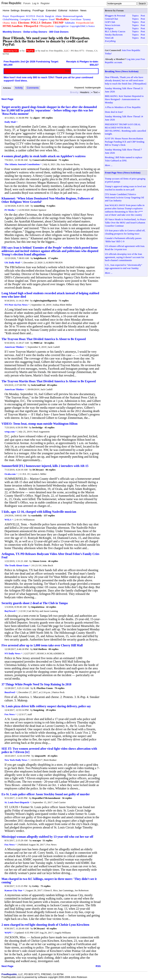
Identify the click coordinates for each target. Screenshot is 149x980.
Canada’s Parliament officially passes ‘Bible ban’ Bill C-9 (123, 240)
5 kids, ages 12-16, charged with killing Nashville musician (39, 512)
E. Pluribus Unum (43, 688)
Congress (43, 19)
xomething (39, 206)
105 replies (47, 118)
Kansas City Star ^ (14, 890)
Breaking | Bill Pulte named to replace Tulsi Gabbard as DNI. (124, 159)
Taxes (34, 19)
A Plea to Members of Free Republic (123, 107)
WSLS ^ (9, 520)
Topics (135, 16)
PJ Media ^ (11, 210)
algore (37, 118)
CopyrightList (62, 26)
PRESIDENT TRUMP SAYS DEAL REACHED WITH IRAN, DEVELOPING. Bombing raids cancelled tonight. (125, 129)
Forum (27, 3)
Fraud (52, 19)
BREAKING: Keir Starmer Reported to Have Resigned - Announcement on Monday (124, 99)
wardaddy (37, 515)
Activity (19, 88)
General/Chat (111, 19)
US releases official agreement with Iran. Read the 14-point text (125, 248)
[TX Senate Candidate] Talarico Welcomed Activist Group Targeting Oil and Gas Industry (125, 197)
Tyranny (87, 19)
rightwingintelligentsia (45, 301)
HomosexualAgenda (73, 16)
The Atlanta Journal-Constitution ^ (23, 164)
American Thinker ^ (15, 347)
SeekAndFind (38, 385)
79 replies (59, 688)
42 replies (51, 607)
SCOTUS (31, 16)
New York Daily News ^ (17, 760)
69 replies (52, 385)
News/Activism (113, 25)
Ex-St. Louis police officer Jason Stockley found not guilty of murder (46, 794)
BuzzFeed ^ (11, 692)
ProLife (40, 16)
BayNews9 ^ (11, 611)
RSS (98, 966)
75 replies (45, 886)
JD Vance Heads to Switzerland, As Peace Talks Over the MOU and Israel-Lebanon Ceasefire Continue (125, 223)
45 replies (49, 427)
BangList (50, 16)
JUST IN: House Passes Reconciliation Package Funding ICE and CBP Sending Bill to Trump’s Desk (125, 142)
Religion (109, 28)
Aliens (58, 16)
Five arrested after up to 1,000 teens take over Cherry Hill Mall (42, 645)
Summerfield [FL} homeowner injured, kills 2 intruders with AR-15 (45, 466)
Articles (7, 88)
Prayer (6, 16)
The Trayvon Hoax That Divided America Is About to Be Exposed (44, 339)
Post (143, 16)
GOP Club (110, 22)
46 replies (53, 561)
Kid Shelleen (40, 649)
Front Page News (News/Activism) (123, 173)
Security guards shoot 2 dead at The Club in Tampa (35, 603)
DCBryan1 (38, 470)
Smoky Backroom (114, 35)
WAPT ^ (9, 933)
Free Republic (11, 3)
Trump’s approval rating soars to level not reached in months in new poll (125, 188)
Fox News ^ (11, 714)
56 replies (67, 798)
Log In (35, 3)
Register (45, 3)
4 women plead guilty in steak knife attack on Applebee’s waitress (44, 156)
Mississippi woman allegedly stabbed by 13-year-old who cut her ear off (47, 837)
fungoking (39, 710)
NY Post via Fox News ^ (17, 305)
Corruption (25, 19)
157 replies (49, 515)
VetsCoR (109, 38)
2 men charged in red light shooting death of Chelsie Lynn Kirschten (45, 925)
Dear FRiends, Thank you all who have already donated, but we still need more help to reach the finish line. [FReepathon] (126, 80)
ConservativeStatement (45, 160)
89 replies (54, 649)
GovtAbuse (76, 19)
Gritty (36, 886)
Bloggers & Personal (115, 16)
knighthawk (40, 258)
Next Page (7, 99)
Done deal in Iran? (114, 112)
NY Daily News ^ (13, 653)
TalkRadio (70, 23)
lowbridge (37, 427)
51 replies (48, 840)
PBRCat (38, 343)
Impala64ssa (38, 607)
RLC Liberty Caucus (115, 31)
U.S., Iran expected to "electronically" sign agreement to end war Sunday (124, 267)
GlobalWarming (10, 19)
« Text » (95, 92)
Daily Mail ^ (11, 122)
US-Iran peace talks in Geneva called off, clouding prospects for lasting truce (125, 232)
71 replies (64, 160)
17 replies (53, 258)
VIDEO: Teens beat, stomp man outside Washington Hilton (39, 424)
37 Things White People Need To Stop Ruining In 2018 (36, 684)
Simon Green (39, 561)
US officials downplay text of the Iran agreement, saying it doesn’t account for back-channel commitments (125, 257)
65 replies (52, 928)
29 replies (51, 710)
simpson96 (40, 756)
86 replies (51, 470)
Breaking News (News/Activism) (122, 71)
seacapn (37, 840)
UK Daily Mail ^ (13, 262)
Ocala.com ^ (11, 474)
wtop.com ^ (11, 432)
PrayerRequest (18, 16)
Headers (84, 92)
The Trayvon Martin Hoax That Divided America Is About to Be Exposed (49, 381)
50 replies (49, 343)
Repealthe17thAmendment (46, 798)
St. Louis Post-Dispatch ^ (18, 802)
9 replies (51, 206)
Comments (33, 88)
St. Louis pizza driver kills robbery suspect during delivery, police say (46, 706)
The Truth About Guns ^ (18, 565)
